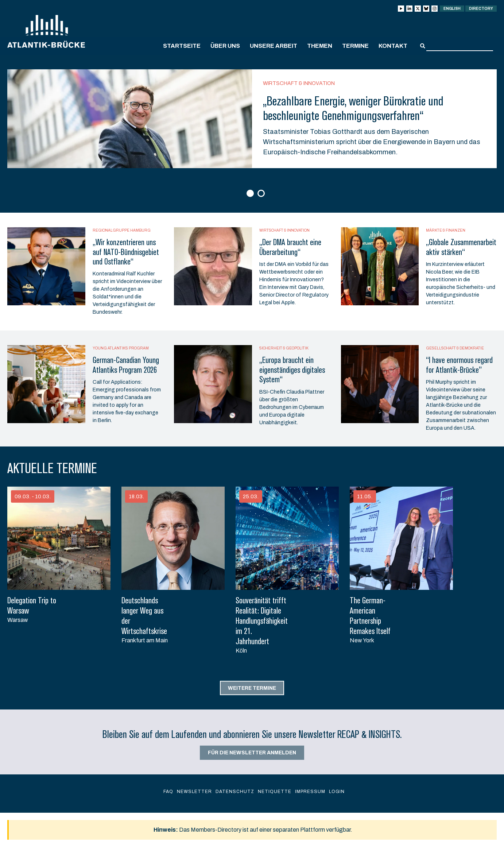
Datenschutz (235, 792)
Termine (355, 46)
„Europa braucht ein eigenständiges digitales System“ (292, 370)
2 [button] (262, 194)
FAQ (168, 792)
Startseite (182, 46)
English (452, 9)
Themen (320, 46)
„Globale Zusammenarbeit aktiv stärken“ (461, 247)
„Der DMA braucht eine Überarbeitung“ (290, 247)
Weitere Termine (252, 688)
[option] (252, 119)
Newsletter (194, 792)
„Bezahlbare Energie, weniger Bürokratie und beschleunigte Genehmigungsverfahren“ (353, 108)
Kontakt (393, 46)
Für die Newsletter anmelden (252, 753)
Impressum (310, 792)
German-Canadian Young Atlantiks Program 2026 (126, 365)
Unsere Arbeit (274, 46)
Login (337, 792)
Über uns (225, 46)
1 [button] (251, 194)
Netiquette (275, 792)
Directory (481, 9)
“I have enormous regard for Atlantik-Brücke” (459, 365)
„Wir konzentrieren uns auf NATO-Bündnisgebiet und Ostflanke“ (126, 252)
